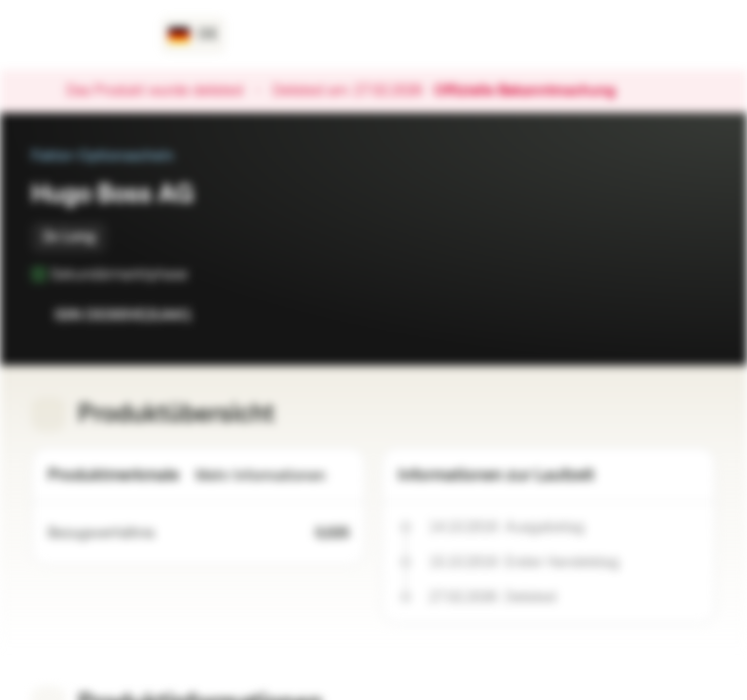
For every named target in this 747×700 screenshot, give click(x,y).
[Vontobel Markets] (84, 35)
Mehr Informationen (272, 476)
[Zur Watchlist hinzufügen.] (658, 315)
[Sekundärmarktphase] (201, 274)
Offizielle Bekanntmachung (534, 91)
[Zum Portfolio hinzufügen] (696, 315)
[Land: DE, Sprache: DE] (193, 35)
